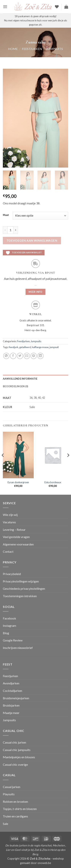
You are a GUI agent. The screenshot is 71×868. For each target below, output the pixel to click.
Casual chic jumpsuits (17, 750)
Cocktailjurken (12, 691)
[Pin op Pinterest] (34, 356)
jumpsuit (54, 347)
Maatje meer (11, 713)
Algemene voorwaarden (18, 544)
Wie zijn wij (10, 515)
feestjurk (14, 347)
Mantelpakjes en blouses (19, 757)
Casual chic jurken (14, 742)
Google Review (13, 640)
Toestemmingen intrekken (20, 596)
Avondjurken (11, 683)
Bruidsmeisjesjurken (16, 698)
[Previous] (3, 463)
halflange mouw (40, 347)
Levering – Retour (14, 530)
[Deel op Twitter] (20, 356)
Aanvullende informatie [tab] (20, 379)
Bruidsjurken (11, 705)
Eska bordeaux (53, 482)
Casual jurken (12, 787)
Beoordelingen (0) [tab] (15, 386)
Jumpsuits (54, 49)
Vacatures (9, 522)
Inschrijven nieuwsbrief (18, 648)
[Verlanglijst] (57, 7)
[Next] (68, 463)
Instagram (9, 626)
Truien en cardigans (15, 816)
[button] (5, 7)
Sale (5, 824)
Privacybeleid (12, 574)
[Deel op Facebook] (13, 356)
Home (13, 49)
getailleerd (25, 347)
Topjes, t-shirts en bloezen (20, 809)
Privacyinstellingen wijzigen (21, 581)
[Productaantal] (10, 230)
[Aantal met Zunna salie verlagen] (5, 230)
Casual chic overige (15, 764)
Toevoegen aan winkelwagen (32, 240)
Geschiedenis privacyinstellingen (24, 588)
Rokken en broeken (15, 801)
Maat (6, 215)
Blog (6, 633)
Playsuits (9, 794)
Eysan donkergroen (18, 482)
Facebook (9, 618)
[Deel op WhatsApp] (6, 356)
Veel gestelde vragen (16, 537)
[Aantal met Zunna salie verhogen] (16, 230)
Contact (8, 551)
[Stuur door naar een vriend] (27, 356)
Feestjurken (32, 49)
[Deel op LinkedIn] (40, 356)
